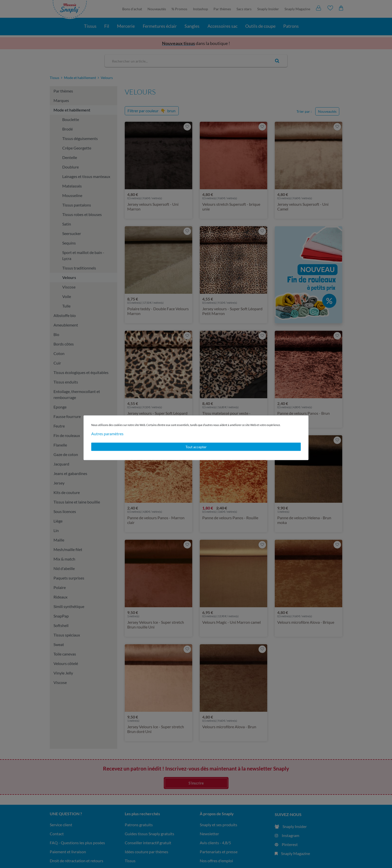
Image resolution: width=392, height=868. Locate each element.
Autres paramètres (107, 433)
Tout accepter (196, 447)
